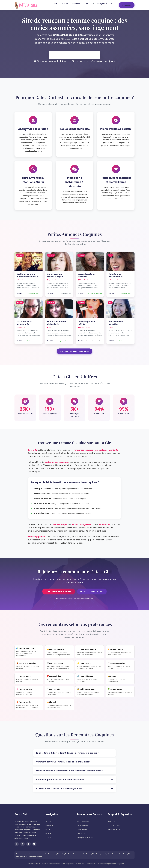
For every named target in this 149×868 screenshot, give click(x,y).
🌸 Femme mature (29, 692)
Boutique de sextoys (85, 838)
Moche (48, 821)
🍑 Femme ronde (29, 705)
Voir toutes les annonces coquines (74, 351)
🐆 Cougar (120, 679)
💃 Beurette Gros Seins (29, 666)
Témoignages (102, 4)
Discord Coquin (83, 821)
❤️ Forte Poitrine (59, 679)
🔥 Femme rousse (120, 652)
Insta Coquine (82, 825)
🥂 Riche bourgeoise (120, 666)
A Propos (111, 821)
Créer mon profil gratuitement (59, 591)
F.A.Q (113, 4)
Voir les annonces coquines (92, 591)
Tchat (55, 4)
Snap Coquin (82, 829)
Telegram (81, 834)
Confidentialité (114, 825)
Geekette (49, 825)
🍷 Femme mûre (59, 692)
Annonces (76, 4)
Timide (48, 838)
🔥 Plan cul (59, 705)
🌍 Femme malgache (29, 652)
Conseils (65, 4)
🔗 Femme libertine (90, 679)
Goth (48, 829)
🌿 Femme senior (120, 692)
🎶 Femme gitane (29, 679)
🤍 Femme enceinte (59, 666)
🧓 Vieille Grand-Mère (90, 692)
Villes (87, 4)
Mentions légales (114, 829)
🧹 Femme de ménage (90, 652)
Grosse (48, 834)
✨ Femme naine (90, 666)
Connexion (127, 5)
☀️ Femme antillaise (59, 652)
